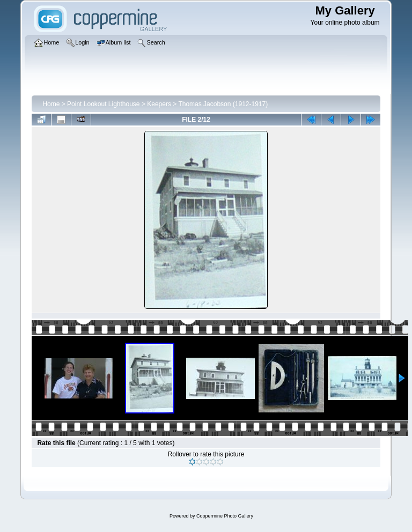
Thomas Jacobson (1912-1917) (223, 104)
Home (51, 104)
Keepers (159, 104)
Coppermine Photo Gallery (225, 516)
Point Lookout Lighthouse (103, 104)
